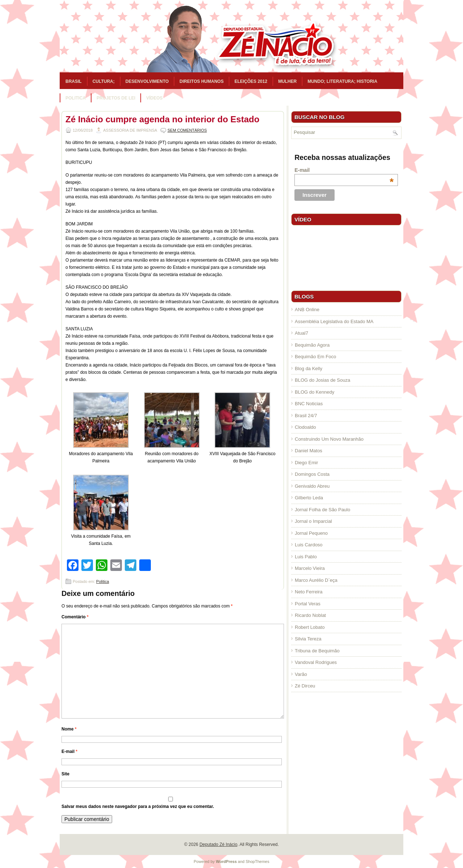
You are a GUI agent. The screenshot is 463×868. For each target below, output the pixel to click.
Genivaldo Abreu (312, 486)
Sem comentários (187, 130)
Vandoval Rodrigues (316, 662)
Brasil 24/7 (306, 416)
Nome (69, 729)
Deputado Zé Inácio (218, 844)
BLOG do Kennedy (315, 392)
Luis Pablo (306, 557)
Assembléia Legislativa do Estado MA (334, 321)
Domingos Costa (312, 474)
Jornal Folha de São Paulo (322, 510)
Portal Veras (308, 604)
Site (65, 774)
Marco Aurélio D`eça (316, 580)
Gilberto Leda (309, 498)
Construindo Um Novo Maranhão (329, 439)
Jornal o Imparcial (313, 521)
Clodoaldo (305, 427)
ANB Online (307, 310)
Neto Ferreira (309, 592)
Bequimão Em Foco (315, 357)
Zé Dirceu (305, 686)
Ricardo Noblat (310, 615)
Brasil (74, 81)
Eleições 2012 (251, 81)
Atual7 (301, 333)
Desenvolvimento (147, 81)
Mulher (287, 81)
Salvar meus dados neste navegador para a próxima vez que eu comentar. (138, 806)
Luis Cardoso (309, 545)
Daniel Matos (309, 451)
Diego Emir (306, 463)
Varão (301, 674)
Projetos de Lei (116, 98)
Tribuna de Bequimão (317, 651)
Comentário (75, 617)
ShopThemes (257, 861)
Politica (76, 98)
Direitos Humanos (201, 81)
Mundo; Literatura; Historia (342, 81)
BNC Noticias (309, 404)
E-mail (69, 751)
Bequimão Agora (312, 345)
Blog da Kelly (309, 369)
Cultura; (104, 81)
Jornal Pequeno (311, 533)
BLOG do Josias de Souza (322, 380)
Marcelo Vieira (310, 568)
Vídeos (154, 98)
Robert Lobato (310, 627)
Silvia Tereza (308, 639)
